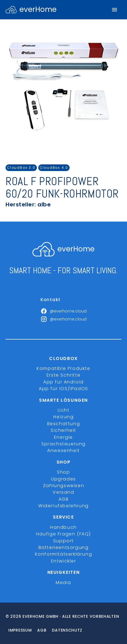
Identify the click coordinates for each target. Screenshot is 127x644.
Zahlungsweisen (63, 486)
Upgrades (63, 479)
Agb (42, 630)
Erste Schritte (63, 375)
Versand (63, 492)
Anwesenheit (63, 450)
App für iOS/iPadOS (63, 389)
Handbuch (63, 527)
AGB (64, 499)
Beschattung (64, 424)
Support (63, 541)
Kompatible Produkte (63, 368)
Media (63, 583)
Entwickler (64, 561)
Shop (63, 472)
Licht (64, 410)
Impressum (20, 630)
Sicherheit (63, 430)
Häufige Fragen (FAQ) (63, 534)
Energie (63, 437)
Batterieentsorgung (64, 547)
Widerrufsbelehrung (63, 506)
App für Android (63, 382)
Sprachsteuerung (63, 444)
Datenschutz (67, 630)
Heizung (63, 417)
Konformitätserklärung (64, 554)
